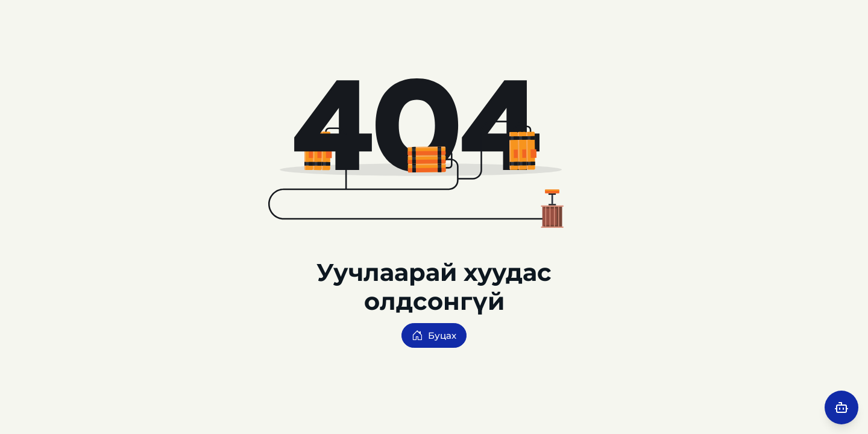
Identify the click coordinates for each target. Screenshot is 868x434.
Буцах (434, 335)
